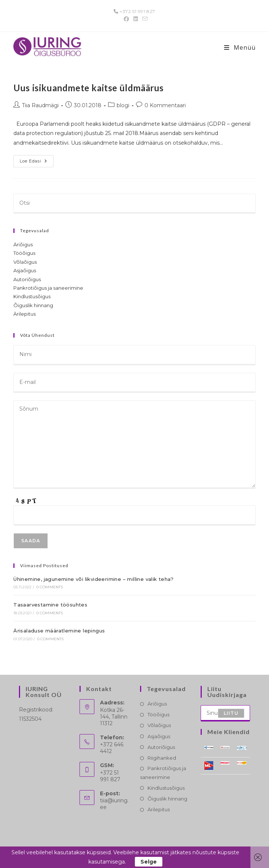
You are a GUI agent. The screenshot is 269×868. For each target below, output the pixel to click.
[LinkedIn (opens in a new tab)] (136, 19)
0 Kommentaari (165, 105)
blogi (123, 105)
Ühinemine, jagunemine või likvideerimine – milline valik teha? (93, 579)
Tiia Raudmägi (40, 105)
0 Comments (50, 587)
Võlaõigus (25, 262)
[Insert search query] (134, 204)
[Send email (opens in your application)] (144, 19)
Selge (149, 862)
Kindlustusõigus (32, 296)
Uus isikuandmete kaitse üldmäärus (89, 88)
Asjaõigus (25, 270)
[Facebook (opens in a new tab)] (126, 19)
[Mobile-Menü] (240, 47)
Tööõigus (24, 253)
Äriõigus (23, 244)
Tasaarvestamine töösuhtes (50, 605)
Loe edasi (37, 163)
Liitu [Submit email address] (231, 713)
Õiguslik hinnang (33, 305)
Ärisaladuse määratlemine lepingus (59, 631)
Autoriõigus (27, 279)
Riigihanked (162, 758)
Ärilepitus (25, 314)
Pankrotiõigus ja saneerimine (48, 288)
